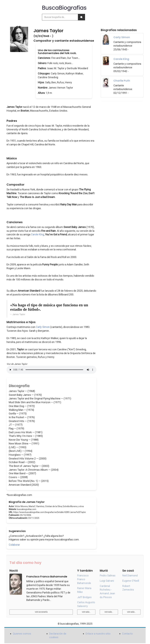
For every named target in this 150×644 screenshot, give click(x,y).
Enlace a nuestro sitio (98, 634)
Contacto (127, 634)
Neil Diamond (130, 575)
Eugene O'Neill (131, 581)
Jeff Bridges (84, 597)
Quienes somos (22, 634)
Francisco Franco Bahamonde (84, 579)
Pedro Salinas (108, 575)
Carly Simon (43, 327)
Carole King (37, 234)
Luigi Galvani (107, 581)
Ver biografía (41, 612)
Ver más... (86, 612)
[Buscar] (81, 17)
